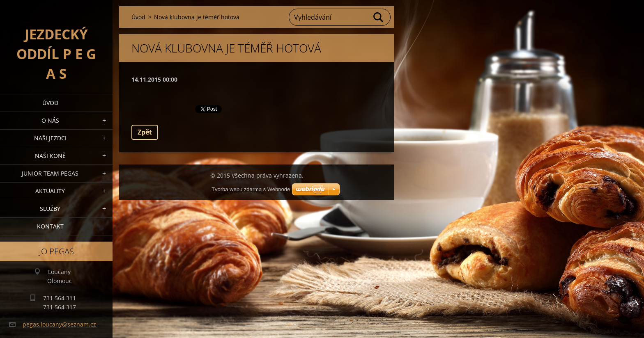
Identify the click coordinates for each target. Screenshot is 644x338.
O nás (50, 120)
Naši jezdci (50, 138)
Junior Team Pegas (50, 173)
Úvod (50, 103)
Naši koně (50, 156)
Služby (50, 209)
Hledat (379, 17)
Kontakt (50, 226)
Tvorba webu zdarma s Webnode (251, 189)
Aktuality (50, 191)
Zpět (145, 132)
